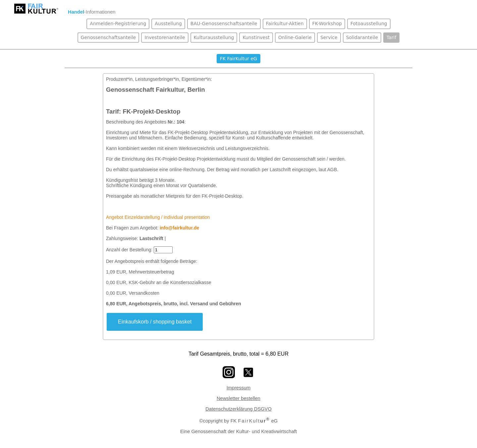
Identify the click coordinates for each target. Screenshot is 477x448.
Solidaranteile (362, 37)
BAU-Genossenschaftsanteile (224, 24)
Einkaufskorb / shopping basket (155, 322)
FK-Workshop (327, 24)
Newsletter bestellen (238, 398)
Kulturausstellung (214, 37)
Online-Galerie (295, 37)
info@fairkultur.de (179, 228)
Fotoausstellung (369, 24)
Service (329, 37)
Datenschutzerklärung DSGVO (238, 409)
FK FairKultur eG (238, 59)
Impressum (238, 388)
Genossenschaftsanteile (108, 37)
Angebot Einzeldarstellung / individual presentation (158, 217)
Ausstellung (168, 24)
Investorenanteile (165, 37)
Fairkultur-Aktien (285, 24)
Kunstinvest (256, 37)
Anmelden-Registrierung (118, 24)
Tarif (391, 37)
